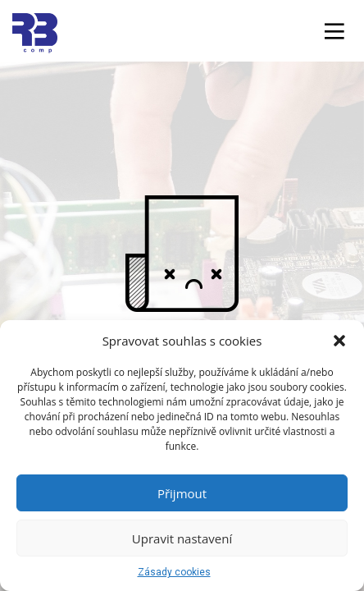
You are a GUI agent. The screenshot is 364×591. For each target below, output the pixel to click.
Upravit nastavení (182, 538)
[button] (339, 341)
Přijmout (182, 493)
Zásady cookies (174, 572)
